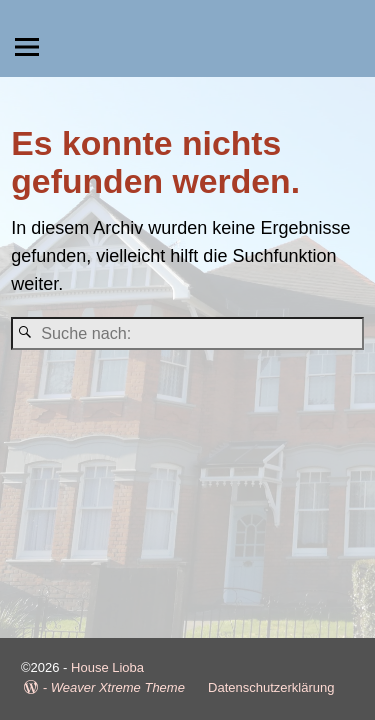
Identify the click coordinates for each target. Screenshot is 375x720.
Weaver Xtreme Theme (118, 687)
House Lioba (107, 667)
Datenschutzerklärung (271, 687)
